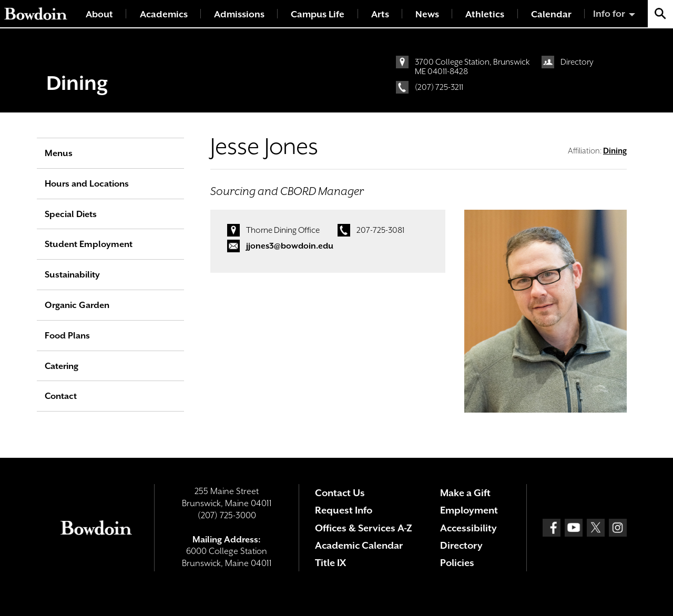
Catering (62, 366)
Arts (380, 14)
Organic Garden (77, 305)
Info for (609, 14)
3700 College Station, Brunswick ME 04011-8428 (472, 67)
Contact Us (340, 493)
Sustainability (72, 275)
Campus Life (318, 14)
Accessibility (468, 528)
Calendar (551, 14)
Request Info (344, 510)
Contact (61, 396)
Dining (77, 83)
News (427, 14)
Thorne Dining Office (283, 230)
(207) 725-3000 (227, 515)
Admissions (239, 14)
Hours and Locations (87, 184)
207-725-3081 (380, 230)
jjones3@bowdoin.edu (290, 246)
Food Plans (67, 336)
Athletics (485, 14)
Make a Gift (465, 493)
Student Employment (89, 244)
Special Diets (71, 214)
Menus (59, 153)
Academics (164, 14)
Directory (577, 62)
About (99, 14)
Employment (469, 510)
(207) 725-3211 (439, 87)
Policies (457, 563)
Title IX (330, 563)
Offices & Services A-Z (364, 528)
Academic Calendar (359, 545)
